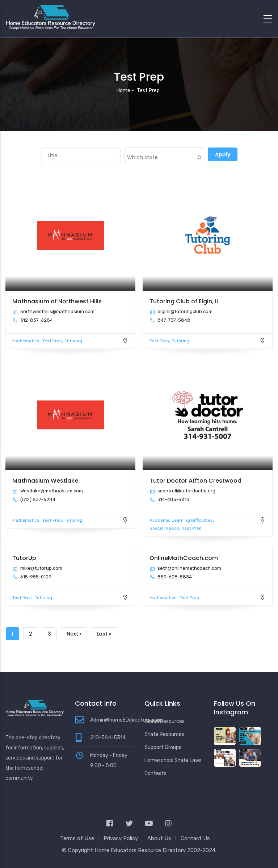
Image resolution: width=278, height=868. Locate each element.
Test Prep (52, 341)
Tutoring (73, 341)
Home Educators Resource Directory (141, 850)
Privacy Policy (121, 838)
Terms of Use (77, 838)
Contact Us (195, 838)
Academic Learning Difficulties (181, 520)
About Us (159, 838)
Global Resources (165, 721)
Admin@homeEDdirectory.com (126, 720)
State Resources (164, 734)
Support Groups (163, 747)
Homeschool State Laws (173, 760)
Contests (155, 773)
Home (123, 91)
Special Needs (164, 528)
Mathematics (26, 341)
